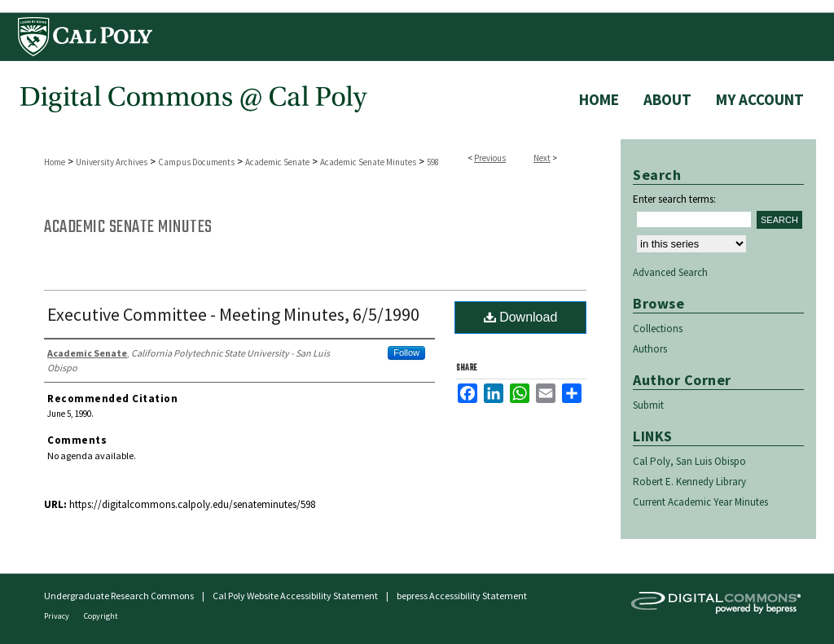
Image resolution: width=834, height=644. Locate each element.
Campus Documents (196, 162)
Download (521, 317)
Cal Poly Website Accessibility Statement (295, 596)
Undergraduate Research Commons (119, 596)
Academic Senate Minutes (368, 162)
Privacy (57, 616)
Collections (658, 329)
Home (55, 162)
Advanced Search (670, 272)
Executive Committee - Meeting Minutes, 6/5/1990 (233, 314)
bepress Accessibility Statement (462, 596)
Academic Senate (277, 162)
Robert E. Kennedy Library (689, 482)
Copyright (101, 616)
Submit (648, 405)
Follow (406, 353)
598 (433, 162)
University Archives (112, 162)
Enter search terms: (674, 199)
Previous (490, 158)
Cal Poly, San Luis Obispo (689, 461)
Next (542, 158)
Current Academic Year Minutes (700, 502)
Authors (650, 349)
